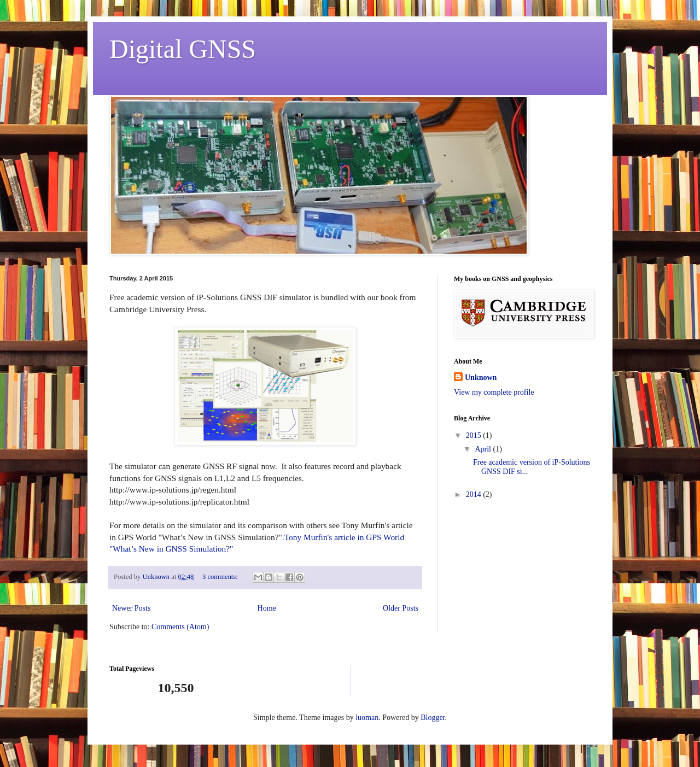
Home (267, 608)
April (484, 449)
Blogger (433, 718)
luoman (367, 718)
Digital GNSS (183, 49)
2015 (475, 435)
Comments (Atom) (180, 627)
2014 (475, 494)
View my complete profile (494, 392)
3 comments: (221, 577)
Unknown (481, 377)
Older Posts (401, 608)
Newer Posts (131, 608)
